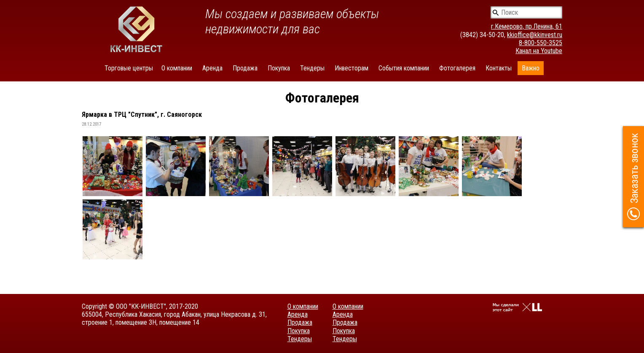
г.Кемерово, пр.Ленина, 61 (527, 26)
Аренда (212, 68)
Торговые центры (129, 68)
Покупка (279, 68)
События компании (404, 68)
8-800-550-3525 (541, 43)
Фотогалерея (457, 68)
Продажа (245, 68)
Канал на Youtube (539, 51)
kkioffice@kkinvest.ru (535, 35)
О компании (177, 68)
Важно (531, 68)
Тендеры (312, 68)
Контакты (499, 68)
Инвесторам (352, 68)
